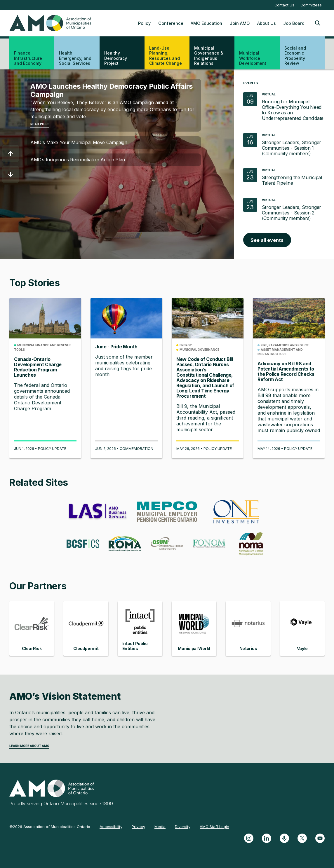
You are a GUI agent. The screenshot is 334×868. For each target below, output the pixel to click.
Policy (144, 23)
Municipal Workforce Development (253, 58)
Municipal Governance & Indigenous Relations (209, 56)
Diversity (183, 827)
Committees (311, 5)
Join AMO (240, 23)
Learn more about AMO (29, 746)
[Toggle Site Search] (318, 23)
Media (160, 827)
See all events (267, 240)
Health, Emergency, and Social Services (75, 58)
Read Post (40, 124)
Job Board (294, 23)
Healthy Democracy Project (116, 58)
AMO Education (206, 23)
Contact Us (284, 5)
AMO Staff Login (214, 827)
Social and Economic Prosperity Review (295, 56)
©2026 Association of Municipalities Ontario (50, 827)
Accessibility (111, 827)
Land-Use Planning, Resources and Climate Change (166, 56)
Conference (171, 23)
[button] (11, 153)
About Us (267, 23)
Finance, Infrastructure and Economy (28, 58)
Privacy (138, 827)
